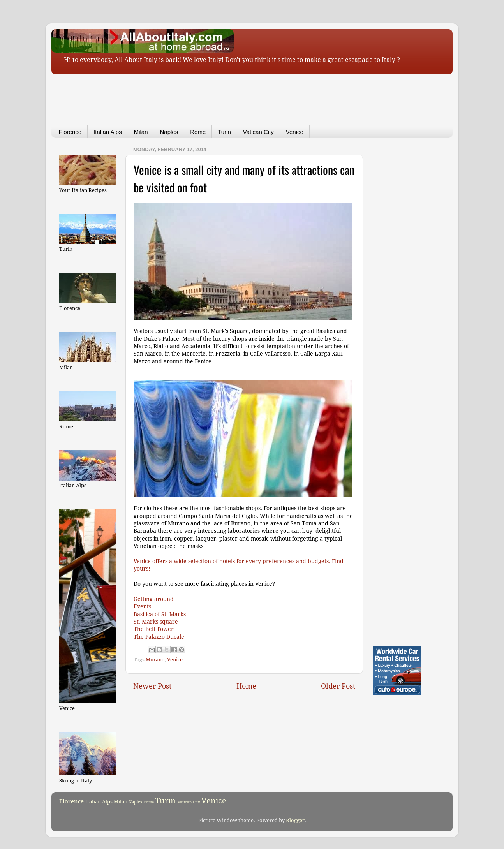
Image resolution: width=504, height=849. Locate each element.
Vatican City (258, 132)
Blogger (295, 820)
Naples (169, 132)
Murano (155, 660)
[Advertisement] (240, 94)
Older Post (338, 686)
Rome (198, 132)
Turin (224, 132)
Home (246, 686)
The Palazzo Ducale (159, 637)
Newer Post (152, 686)
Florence (70, 132)
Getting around (154, 599)
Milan (141, 132)
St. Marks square (156, 622)
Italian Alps (108, 132)
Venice (295, 132)
